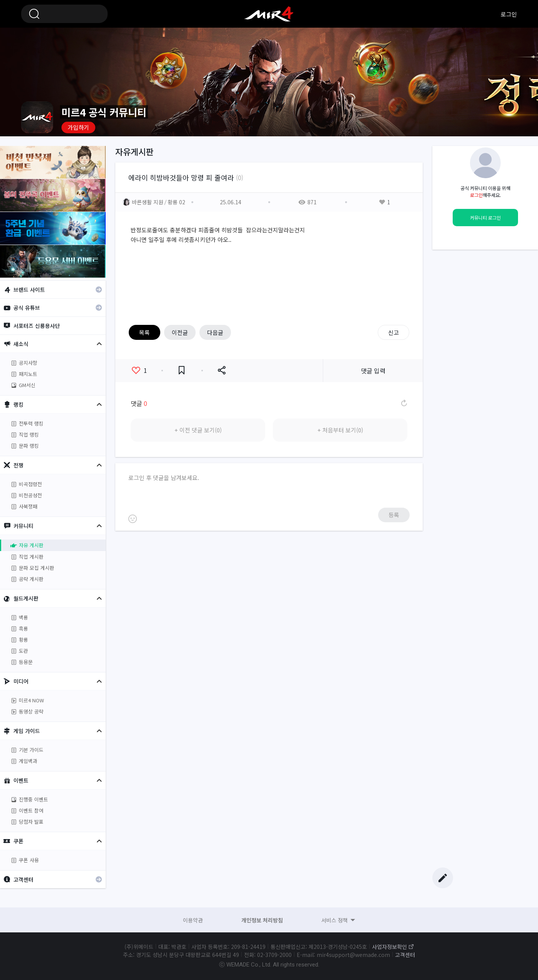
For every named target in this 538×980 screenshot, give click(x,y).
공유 (222, 370)
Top (443, 863)
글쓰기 (443, 878)
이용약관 (193, 920)
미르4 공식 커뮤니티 (269, 14)
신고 (394, 332)
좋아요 (139, 370)
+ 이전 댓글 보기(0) (198, 430)
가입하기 (78, 127)
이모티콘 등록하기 (133, 519)
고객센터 (405, 955)
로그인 (509, 14)
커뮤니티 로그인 (485, 218)
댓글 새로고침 (403, 403)
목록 (144, 332)
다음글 (215, 332)
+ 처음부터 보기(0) (340, 430)
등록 (394, 515)
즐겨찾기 (182, 370)
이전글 (180, 332)
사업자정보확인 (389, 947)
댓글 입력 (373, 371)
